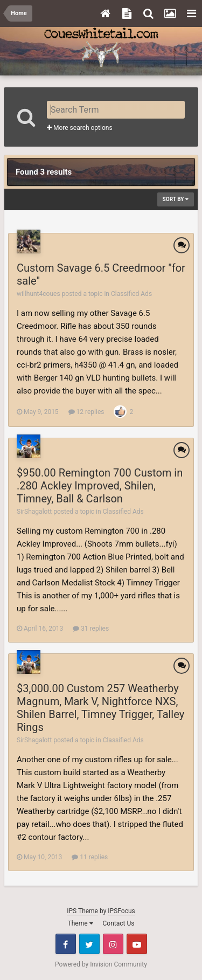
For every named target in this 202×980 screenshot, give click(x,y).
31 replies (91, 629)
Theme (81, 923)
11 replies (90, 857)
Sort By (176, 199)
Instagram (113, 944)
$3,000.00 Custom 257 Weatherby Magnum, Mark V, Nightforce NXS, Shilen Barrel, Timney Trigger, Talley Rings (100, 708)
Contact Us (119, 923)
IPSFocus (121, 911)
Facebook (66, 944)
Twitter (89, 944)
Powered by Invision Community (101, 964)
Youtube (137, 944)
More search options (80, 128)
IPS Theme (82, 911)
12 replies (86, 412)
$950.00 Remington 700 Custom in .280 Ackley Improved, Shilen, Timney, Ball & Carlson (100, 486)
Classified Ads (131, 294)
